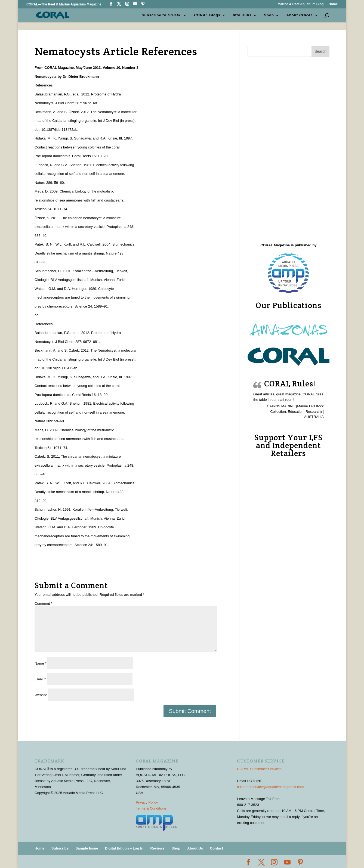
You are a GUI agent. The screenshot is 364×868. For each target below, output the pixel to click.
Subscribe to (162, 15)
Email (40, 679)
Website (41, 695)
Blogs (207, 15)
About (300, 15)
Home (333, 4)
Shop (269, 15)
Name (40, 663)
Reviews (158, 848)
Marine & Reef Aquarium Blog (300, 4)
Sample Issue (87, 848)
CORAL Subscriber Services (259, 769)
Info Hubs (242, 15)
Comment (43, 604)
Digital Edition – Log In (124, 848)
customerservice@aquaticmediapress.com (270, 787)
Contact (217, 848)
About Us (195, 848)
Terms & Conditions (151, 808)
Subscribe (60, 848)
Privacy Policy (147, 802)
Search (320, 51)
